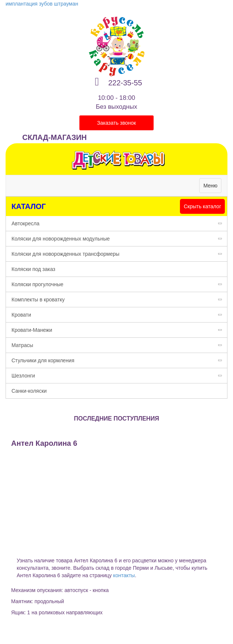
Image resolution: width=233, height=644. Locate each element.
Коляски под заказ (33, 269)
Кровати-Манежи (119, 330)
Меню (212, 187)
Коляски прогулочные (119, 284)
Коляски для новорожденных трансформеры (119, 254)
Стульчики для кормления (119, 360)
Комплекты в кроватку (119, 300)
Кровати (119, 315)
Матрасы (119, 345)
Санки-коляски (29, 391)
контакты (124, 575)
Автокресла (119, 223)
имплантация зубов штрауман (42, 4)
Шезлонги (119, 376)
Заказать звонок (117, 123)
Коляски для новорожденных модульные (119, 239)
